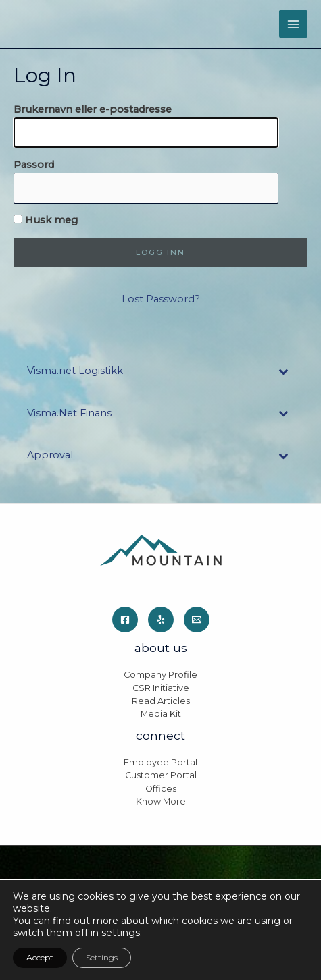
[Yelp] (161, 620)
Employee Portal (160, 762)
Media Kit (161, 714)
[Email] (197, 620)
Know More (161, 801)
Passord (34, 165)
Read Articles (161, 701)
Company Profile (160, 675)
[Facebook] (125, 620)
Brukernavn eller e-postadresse (93, 109)
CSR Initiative (161, 688)
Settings (102, 957)
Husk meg (46, 220)
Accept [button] (40, 957)
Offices (161, 789)
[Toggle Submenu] (284, 371)
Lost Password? (161, 299)
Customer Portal (161, 775)
